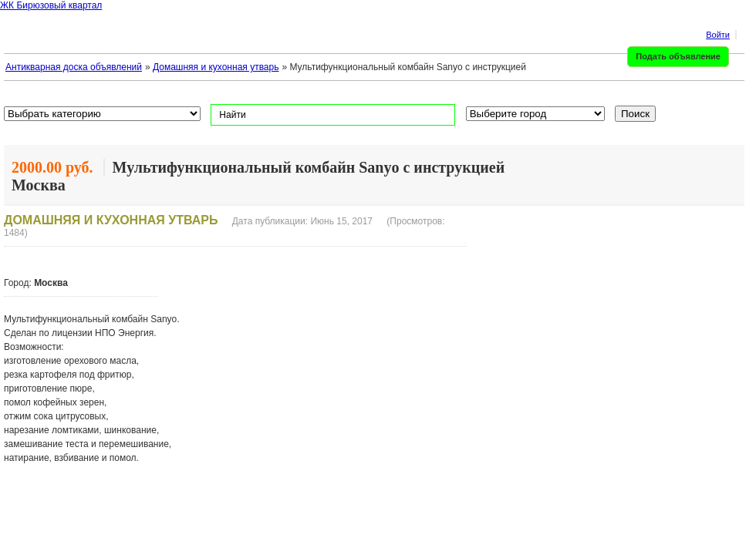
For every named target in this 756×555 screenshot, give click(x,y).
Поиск (635, 114)
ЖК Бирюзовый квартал (51, 5)
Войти (718, 35)
